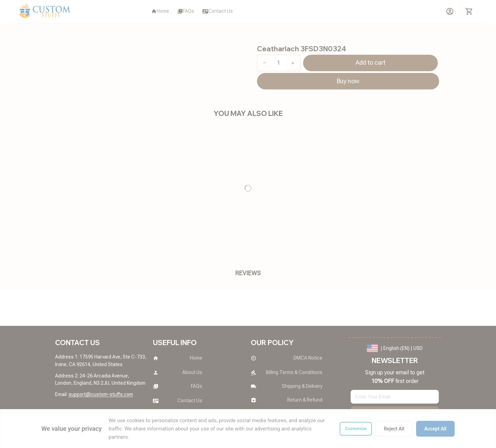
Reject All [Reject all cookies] (394, 429)
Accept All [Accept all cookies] (435, 429)
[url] (101, 395)
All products (88, 40)
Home (61, 40)
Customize (356, 429)
